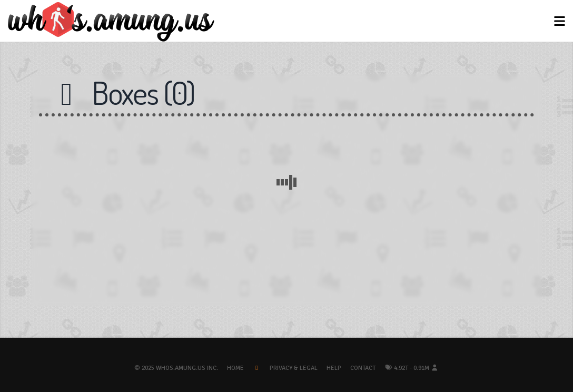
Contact (363, 368)
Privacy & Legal (294, 368)
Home (235, 368)
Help (334, 368)
